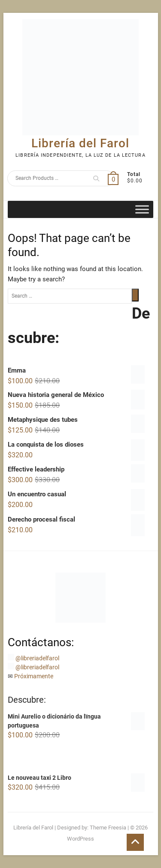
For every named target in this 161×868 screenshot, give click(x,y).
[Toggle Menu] (142, 209)
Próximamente (34, 676)
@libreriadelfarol (37, 658)
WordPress (80, 839)
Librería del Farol (80, 143)
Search (96, 178)
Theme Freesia (108, 828)
